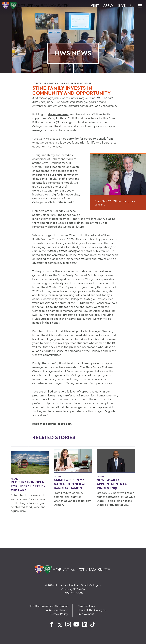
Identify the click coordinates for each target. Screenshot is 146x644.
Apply (108, 6)
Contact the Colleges (92, 610)
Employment (86, 614)
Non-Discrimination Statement (48, 606)
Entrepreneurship (79, 83)
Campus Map (86, 606)
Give (122, 6)
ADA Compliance (57, 610)
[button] (132, 5)
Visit (95, 6)
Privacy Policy (59, 614)
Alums (61, 83)
